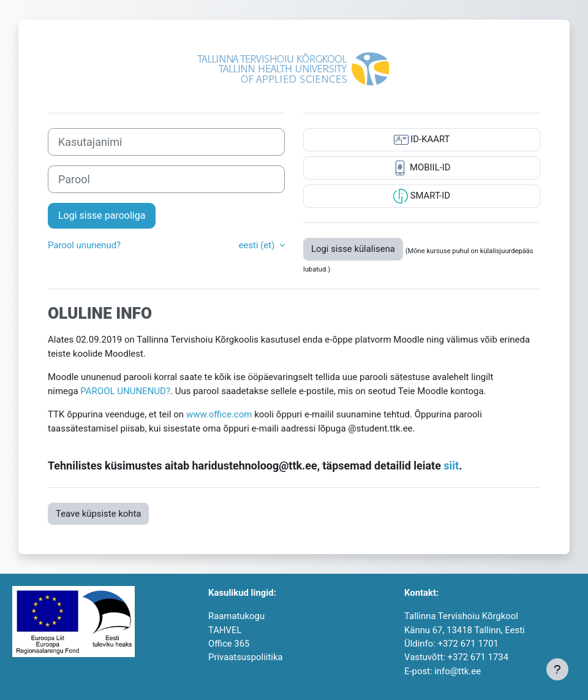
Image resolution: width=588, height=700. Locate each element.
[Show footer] (557, 669)
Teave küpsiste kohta (98, 514)
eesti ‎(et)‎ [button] (258, 245)
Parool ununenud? (84, 245)
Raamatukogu (236, 616)
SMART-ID (422, 196)
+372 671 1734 (478, 657)
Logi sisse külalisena (353, 249)
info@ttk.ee (458, 671)
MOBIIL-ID (421, 168)
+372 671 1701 (468, 644)
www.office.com (219, 414)
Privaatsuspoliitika (246, 657)
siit (451, 466)
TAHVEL (225, 630)
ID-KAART (422, 140)
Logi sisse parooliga (102, 215)
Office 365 (229, 644)
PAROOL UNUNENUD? (125, 391)
